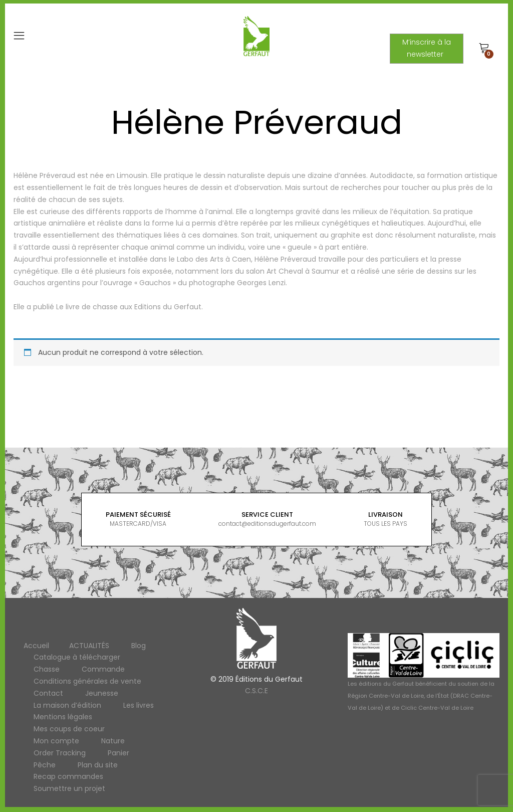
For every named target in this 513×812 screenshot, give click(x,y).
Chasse (47, 669)
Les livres (139, 705)
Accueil (36, 646)
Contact (48, 693)
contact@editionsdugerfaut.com (267, 524)
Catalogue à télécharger (77, 657)
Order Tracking (60, 753)
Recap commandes (68, 776)
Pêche (45, 765)
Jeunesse (102, 693)
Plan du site (98, 765)
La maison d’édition (67, 705)
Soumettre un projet (69, 788)
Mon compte (56, 741)
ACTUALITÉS (89, 646)
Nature (113, 741)
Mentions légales (63, 717)
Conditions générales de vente (87, 681)
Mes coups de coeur (69, 729)
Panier (118, 753)
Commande (103, 669)
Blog (139, 646)
